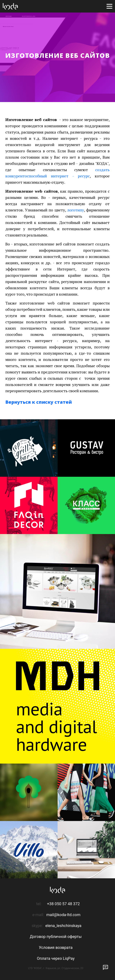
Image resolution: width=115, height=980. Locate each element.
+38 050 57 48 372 (63, 904)
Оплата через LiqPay (56, 958)
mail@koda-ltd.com (63, 915)
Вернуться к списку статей (39, 402)
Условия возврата (56, 948)
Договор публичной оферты (56, 937)
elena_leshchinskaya (63, 926)
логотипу (76, 210)
